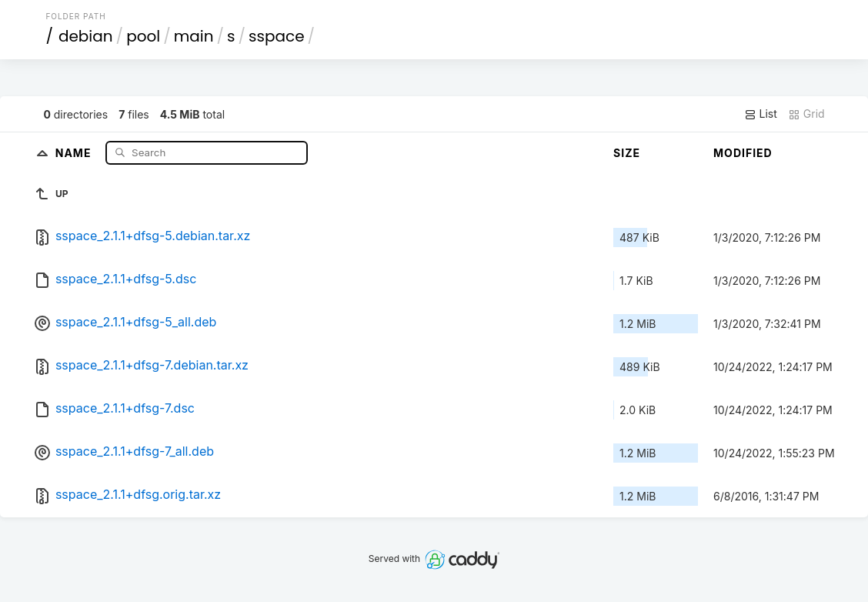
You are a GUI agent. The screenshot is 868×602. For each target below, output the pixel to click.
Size (627, 153)
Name (75, 152)
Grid (806, 114)
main (194, 36)
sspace (276, 36)
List (761, 114)
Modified (743, 153)
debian (86, 36)
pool (143, 36)
